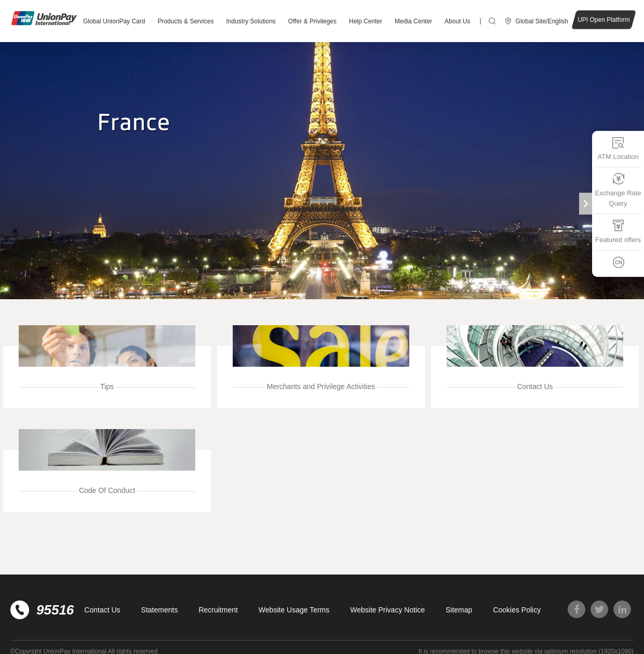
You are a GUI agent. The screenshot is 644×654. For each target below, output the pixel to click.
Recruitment (218, 610)
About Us (457, 21)
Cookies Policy (517, 610)
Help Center (366, 21)
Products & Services (185, 21)
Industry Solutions (251, 21)
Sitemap (459, 610)
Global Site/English (542, 21)
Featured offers (618, 231)
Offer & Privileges (312, 21)
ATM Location (618, 148)
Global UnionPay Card (114, 21)
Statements (160, 610)
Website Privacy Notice (387, 610)
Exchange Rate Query (618, 190)
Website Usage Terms (294, 610)
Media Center (413, 21)
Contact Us (102, 610)
